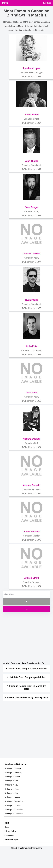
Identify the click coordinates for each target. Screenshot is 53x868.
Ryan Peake (32, 300)
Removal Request (12, 839)
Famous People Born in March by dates (28, 687)
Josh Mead (32, 393)
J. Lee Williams (32, 532)
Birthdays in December (14, 814)
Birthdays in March (12, 777)
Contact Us (9, 835)
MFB (5, 3)
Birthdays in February (13, 773)
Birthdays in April (11, 781)
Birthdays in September (14, 801)
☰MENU (46, 3)
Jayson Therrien (32, 254)
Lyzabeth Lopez (32, 68)
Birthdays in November (14, 810)
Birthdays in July (11, 793)
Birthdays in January (13, 768)
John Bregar (32, 207)
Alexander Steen (32, 439)
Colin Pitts (32, 346)
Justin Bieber (32, 115)
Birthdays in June (11, 789)
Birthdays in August (12, 797)
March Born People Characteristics (28, 669)
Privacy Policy (10, 831)
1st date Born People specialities (28, 677)
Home (7, 827)
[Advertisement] (24, 637)
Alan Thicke (32, 161)
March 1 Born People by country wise (28, 697)
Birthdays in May (11, 785)
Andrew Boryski (32, 485)
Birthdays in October (13, 805)
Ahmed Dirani (32, 578)
